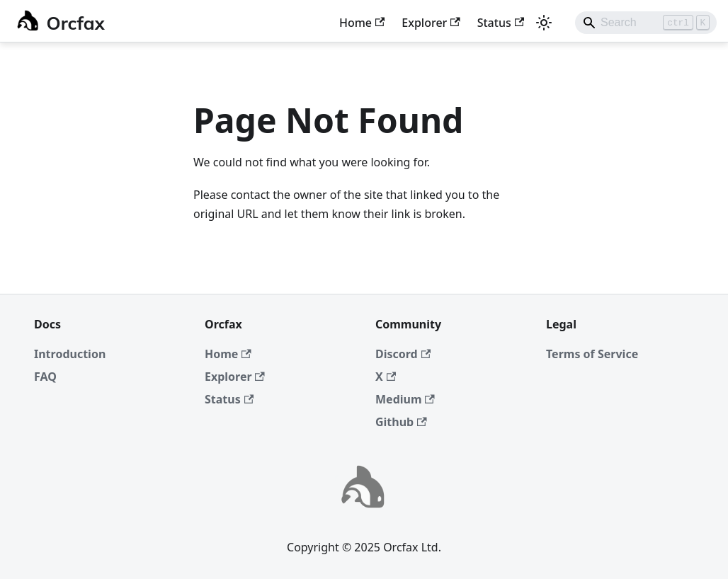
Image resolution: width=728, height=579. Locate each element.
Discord (403, 354)
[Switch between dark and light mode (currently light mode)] (544, 23)
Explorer (431, 23)
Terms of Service (592, 354)
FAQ (45, 377)
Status (501, 23)
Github (401, 422)
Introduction (70, 354)
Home (362, 23)
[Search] (646, 23)
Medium (405, 399)
